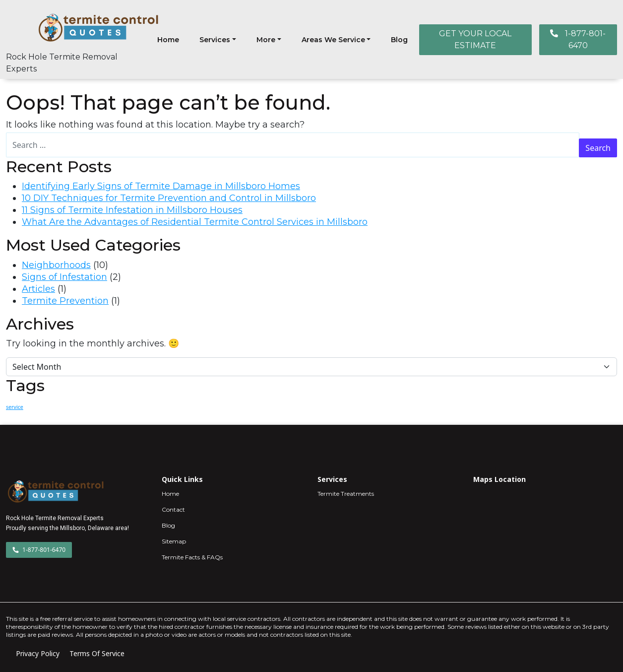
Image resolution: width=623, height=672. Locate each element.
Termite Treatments (346, 494)
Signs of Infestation (64, 277)
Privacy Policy (38, 653)
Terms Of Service (97, 653)
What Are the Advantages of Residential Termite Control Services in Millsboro (195, 222)
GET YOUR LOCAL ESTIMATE (475, 39)
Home (168, 40)
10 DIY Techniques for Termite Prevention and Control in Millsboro (169, 198)
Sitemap (174, 541)
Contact (173, 509)
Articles (38, 289)
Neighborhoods (56, 265)
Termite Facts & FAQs (192, 557)
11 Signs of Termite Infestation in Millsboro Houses (132, 210)
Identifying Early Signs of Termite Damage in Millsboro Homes (161, 186)
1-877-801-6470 (578, 39)
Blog (399, 40)
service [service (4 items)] (15, 407)
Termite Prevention (65, 301)
